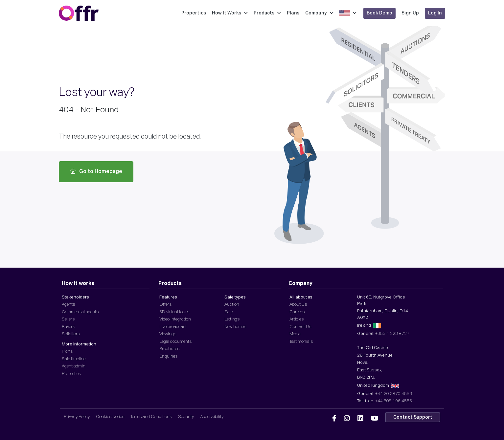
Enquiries (168, 356)
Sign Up (410, 13)
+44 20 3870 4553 (394, 394)
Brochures (169, 349)
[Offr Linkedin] (360, 419)
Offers (165, 305)
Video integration (175, 319)
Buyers (68, 327)
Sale (229, 312)
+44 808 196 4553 (394, 401)
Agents (68, 305)
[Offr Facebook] (334, 419)
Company (319, 13)
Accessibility (212, 417)
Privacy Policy (77, 417)
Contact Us (300, 327)
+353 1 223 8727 (392, 334)
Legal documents (175, 342)
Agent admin (74, 366)
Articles (297, 319)
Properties (194, 13)
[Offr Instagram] (347, 419)
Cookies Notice (110, 417)
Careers (297, 312)
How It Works (230, 13)
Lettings (232, 319)
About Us (298, 305)
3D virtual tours (174, 312)
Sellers (68, 319)
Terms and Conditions (151, 417)
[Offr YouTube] (375, 419)
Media (295, 334)
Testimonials (301, 342)
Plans (293, 13)
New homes (235, 327)
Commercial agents (80, 312)
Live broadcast (173, 327)
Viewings (168, 334)
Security (186, 417)
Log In (435, 13)
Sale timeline (74, 359)
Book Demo (379, 13)
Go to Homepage (96, 171)
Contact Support (413, 417)
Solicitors (71, 334)
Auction (232, 305)
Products (267, 13)
